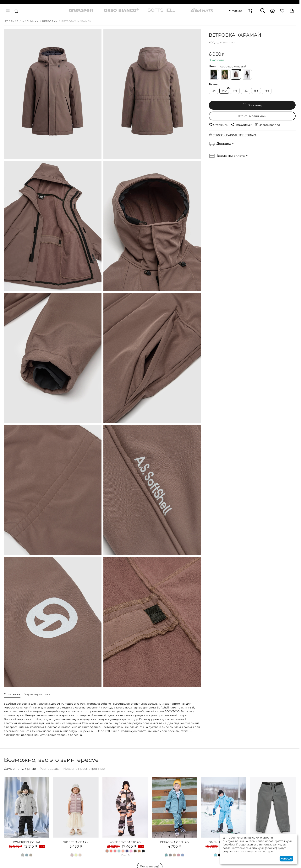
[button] (241, 125)
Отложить (218, 125)
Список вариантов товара (235, 135)
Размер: (214, 84)
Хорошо (286, 859)
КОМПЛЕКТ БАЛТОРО (125, 842)
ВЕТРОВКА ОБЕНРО (174, 842)
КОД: (212, 42)
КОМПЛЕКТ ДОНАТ (27, 842)
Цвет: (213, 66)
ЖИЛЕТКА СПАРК (76, 842)
